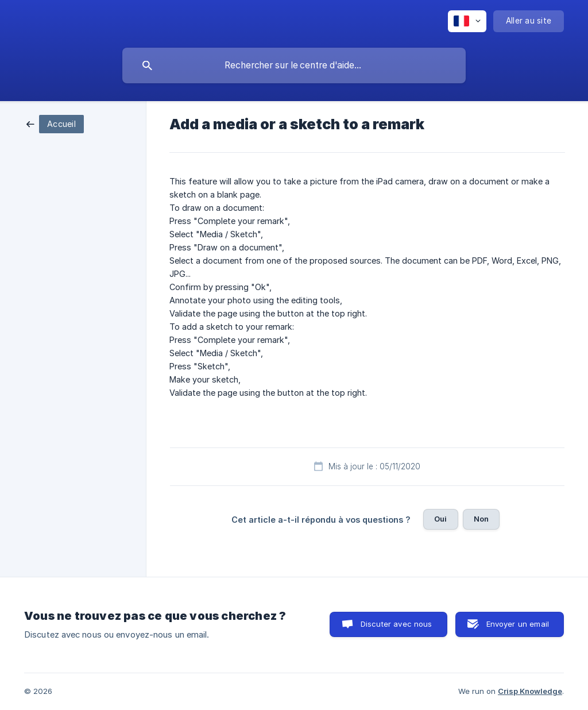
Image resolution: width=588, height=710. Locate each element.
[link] (55, 123)
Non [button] (481, 519)
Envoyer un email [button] (518, 624)
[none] (467, 21)
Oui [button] (440, 519)
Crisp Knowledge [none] (530, 691)
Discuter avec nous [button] (396, 624)
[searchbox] (294, 65)
